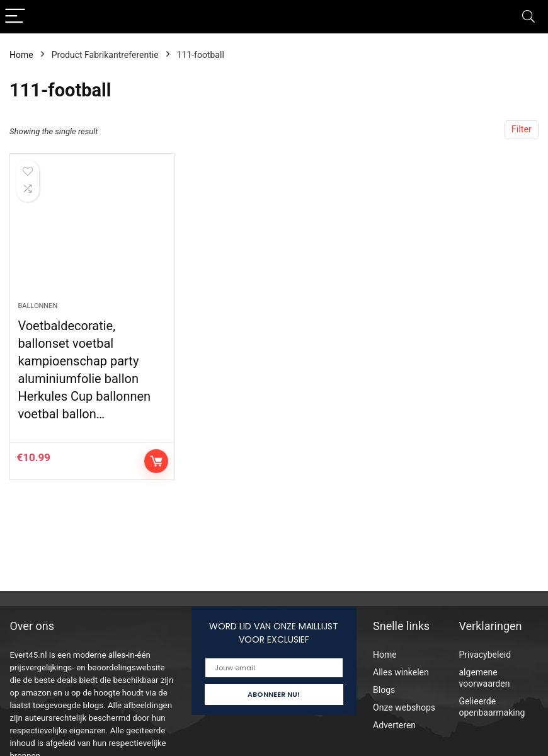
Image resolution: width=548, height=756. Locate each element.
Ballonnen (37, 306)
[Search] (528, 17)
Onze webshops (404, 707)
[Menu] (15, 17)
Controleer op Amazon (156, 461)
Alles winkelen (401, 672)
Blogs (384, 690)
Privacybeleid (485, 655)
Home (21, 55)
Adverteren (394, 725)
